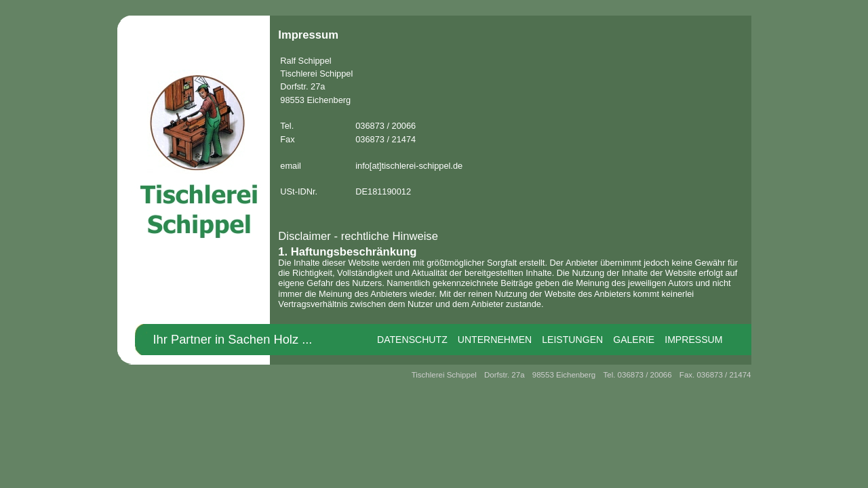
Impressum (693, 340)
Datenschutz (412, 340)
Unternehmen (495, 340)
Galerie (634, 340)
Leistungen (572, 340)
